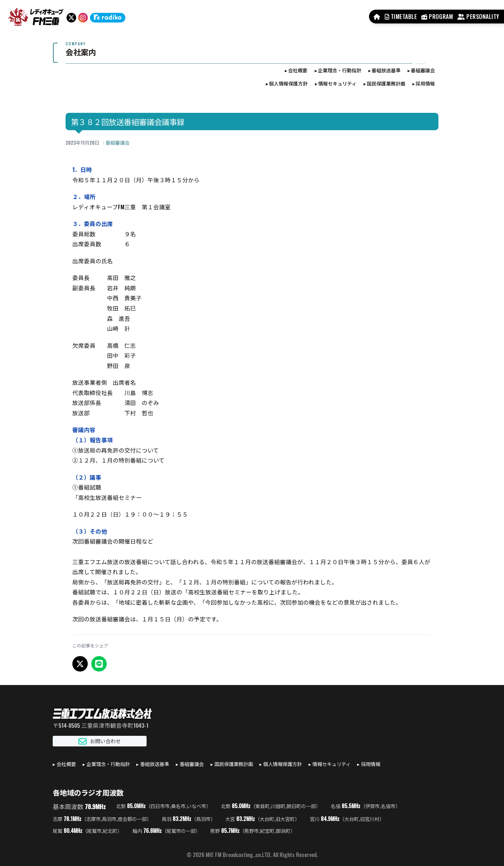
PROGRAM (437, 16)
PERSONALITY (478, 16)
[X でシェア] (80, 664)
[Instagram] (83, 18)
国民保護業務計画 (386, 83)
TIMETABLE (401, 16)
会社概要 (298, 70)
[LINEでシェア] (99, 664)
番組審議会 (423, 70)
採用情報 (425, 83)
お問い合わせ (100, 741)
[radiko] (108, 18)
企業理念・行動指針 (340, 70)
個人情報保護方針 (288, 83)
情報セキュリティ (337, 83)
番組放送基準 (386, 70)
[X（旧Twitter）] (71, 18)
